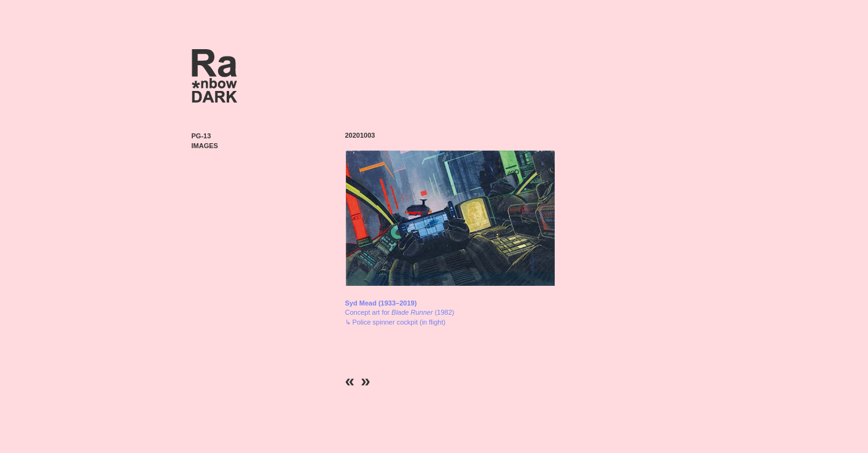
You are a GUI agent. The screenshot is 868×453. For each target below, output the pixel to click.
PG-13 (201, 136)
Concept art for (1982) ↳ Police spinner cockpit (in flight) (400, 313)
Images (205, 146)
